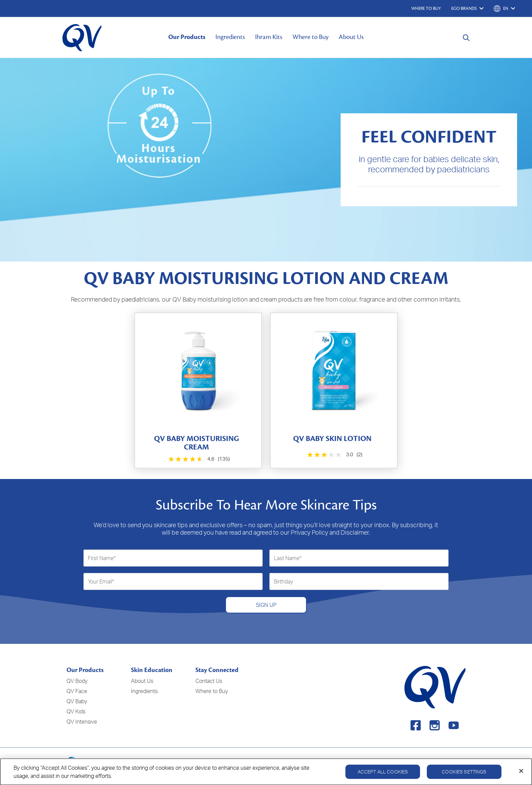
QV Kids (76, 711)
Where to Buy (310, 37)
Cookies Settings (464, 775)
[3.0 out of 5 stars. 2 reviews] (334, 455)
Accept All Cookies (383, 775)
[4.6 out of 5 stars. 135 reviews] (198, 459)
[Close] (521, 774)
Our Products (187, 37)
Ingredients (230, 37)
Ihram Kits (269, 37)
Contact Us (209, 681)
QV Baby (77, 701)
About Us (351, 37)
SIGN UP (266, 605)
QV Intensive (82, 722)
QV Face (77, 691)
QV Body (77, 681)
